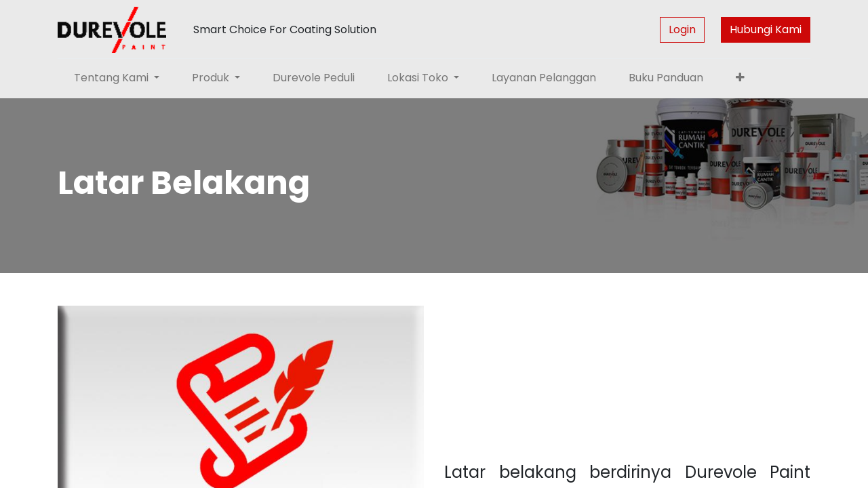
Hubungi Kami (766, 29)
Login (682, 29)
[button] (740, 78)
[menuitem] (314, 78)
